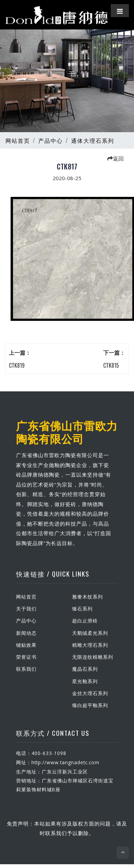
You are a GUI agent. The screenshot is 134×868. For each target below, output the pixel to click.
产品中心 (51, 140)
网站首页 (18, 140)
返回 (116, 158)
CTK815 (111, 365)
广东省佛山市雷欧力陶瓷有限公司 (67, 432)
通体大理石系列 (93, 140)
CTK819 (17, 365)
